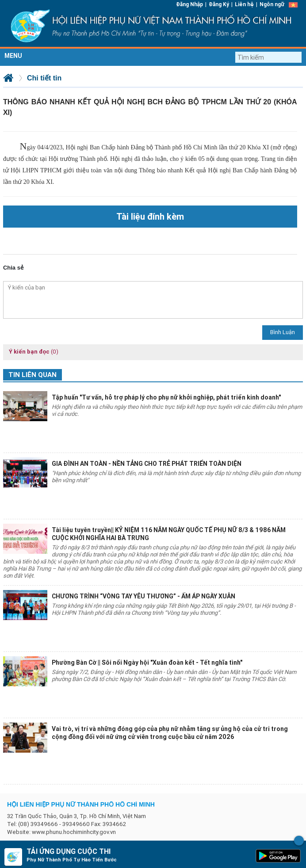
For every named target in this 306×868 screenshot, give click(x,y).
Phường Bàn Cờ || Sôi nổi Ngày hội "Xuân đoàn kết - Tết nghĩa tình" (147, 662)
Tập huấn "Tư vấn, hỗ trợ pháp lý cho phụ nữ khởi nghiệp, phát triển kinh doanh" (166, 397)
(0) (55, 352)
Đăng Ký (219, 4)
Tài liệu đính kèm (150, 216)
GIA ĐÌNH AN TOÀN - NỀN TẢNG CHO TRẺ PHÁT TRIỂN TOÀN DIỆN (147, 464)
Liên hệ (244, 4)
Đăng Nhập (189, 4)
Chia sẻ (13, 268)
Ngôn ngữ (272, 4)
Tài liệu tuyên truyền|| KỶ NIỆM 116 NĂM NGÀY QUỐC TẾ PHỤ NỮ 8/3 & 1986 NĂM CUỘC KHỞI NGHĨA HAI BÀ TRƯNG (169, 534)
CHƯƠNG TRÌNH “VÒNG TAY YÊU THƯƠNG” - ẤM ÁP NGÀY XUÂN (143, 596)
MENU (13, 56)
